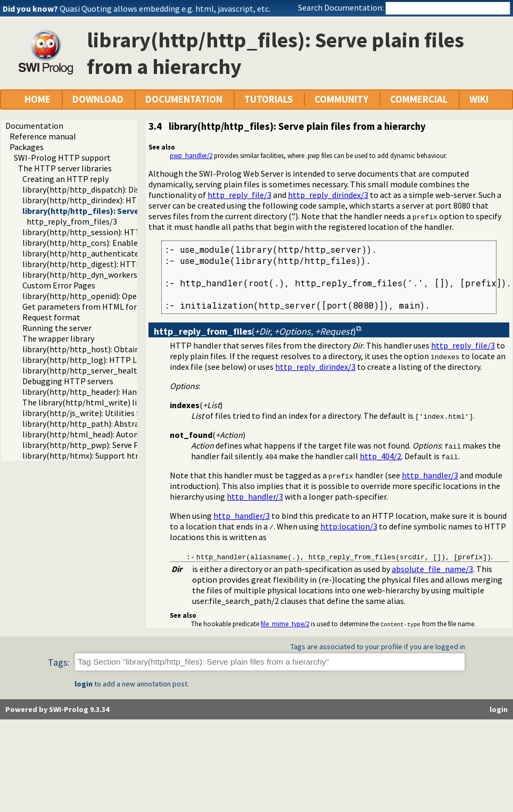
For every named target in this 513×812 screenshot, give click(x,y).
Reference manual (43, 136)
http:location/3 (349, 526)
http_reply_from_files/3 (72, 221)
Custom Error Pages (59, 285)
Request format (51, 317)
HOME (38, 99)
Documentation (34, 126)
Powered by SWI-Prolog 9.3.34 (57, 709)
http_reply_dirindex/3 (328, 195)
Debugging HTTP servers (68, 381)
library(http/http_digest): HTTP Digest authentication (123, 264)
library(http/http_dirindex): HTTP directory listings (117, 200)
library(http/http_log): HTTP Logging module (107, 360)
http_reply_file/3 (239, 195)
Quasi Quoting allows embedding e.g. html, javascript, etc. (165, 9)
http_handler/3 (430, 475)
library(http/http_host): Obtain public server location (121, 349)
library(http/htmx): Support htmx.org (92, 455)
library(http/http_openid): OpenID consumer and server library (137, 296)
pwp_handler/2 (191, 155)
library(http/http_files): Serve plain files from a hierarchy (133, 211)
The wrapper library (58, 338)
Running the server (57, 328)
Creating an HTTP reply (65, 179)
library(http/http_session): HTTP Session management (125, 232)
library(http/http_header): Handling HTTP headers (116, 392)
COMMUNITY (341, 99)
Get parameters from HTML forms (85, 306)
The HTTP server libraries (65, 168)
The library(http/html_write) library (89, 402)
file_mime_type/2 (285, 624)
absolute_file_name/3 (432, 569)
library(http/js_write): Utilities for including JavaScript (122, 413)
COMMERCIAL (419, 99)
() (255, 331)
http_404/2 (380, 456)
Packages (27, 147)
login (84, 684)
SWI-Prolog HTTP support (62, 158)
